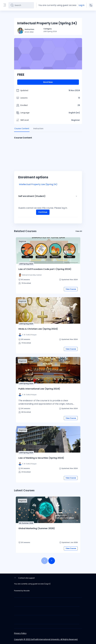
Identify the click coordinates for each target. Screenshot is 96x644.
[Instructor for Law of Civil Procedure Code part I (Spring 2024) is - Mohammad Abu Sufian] (30, 275)
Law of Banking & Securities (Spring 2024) (41, 458)
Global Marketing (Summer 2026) (37, 528)
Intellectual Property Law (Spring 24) (38, 184)
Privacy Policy (20, 633)
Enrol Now (48, 82)
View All (79, 231)
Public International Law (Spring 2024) (39, 389)
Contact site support (26, 578)
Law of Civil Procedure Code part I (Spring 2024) (45, 269)
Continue (43, 212)
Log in (82, 5)
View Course (71, 289)
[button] (76, 196)
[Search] (23, 5)
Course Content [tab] (22, 129)
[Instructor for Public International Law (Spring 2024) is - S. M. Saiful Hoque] (27, 395)
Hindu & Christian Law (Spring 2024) (38, 329)
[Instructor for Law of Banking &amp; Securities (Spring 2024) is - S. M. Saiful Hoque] (27, 464)
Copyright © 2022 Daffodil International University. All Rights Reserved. (46, 639)
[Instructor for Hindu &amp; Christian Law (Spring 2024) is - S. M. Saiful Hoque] (27, 335)
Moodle (27, 591)
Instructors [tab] (38, 129)
